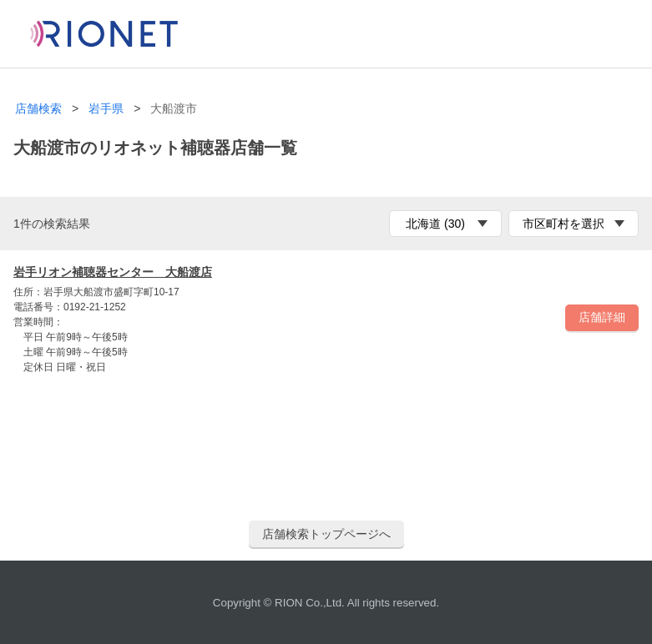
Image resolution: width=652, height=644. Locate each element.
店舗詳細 (602, 317)
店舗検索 (38, 109)
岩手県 (106, 109)
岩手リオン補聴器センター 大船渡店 (113, 272)
